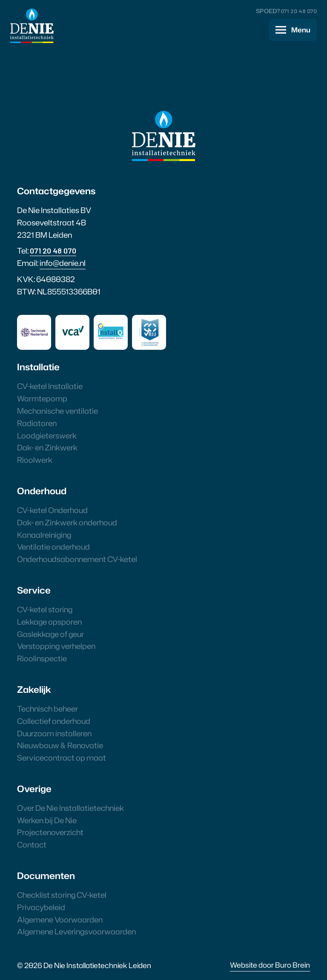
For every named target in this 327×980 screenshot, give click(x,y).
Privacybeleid (41, 907)
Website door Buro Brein (270, 965)
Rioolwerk (35, 460)
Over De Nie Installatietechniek (70, 808)
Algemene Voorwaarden (60, 919)
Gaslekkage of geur (50, 634)
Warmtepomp (42, 398)
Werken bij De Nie (47, 820)
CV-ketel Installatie (50, 386)
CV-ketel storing (45, 609)
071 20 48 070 (299, 11)
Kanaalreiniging (44, 535)
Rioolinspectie (42, 658)
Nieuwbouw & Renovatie (60, 745)
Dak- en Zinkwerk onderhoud (67, 522)
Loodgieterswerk (47, 435)
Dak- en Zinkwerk (47, 447)
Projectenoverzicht (50, 832)
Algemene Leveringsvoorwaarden (76, 931)
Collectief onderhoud (54, 721)
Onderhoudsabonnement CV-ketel (77, 559)
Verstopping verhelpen (56, 646)
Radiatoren (37, 423)
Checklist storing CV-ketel (62, 895)
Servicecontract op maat (62, 758)
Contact (32, 845)
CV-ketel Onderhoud (52, 510)
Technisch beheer (47, 709)
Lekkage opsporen (49, 622)
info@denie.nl (63, 263)
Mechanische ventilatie (57, 411)
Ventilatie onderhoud (53, 547)
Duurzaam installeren (54, 733)
